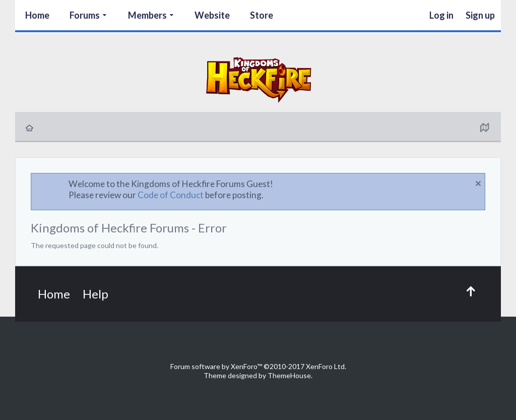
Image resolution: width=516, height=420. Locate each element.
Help (95, 294)
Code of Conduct (171, 195)
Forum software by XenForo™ (258, 366)
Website (212, 15)
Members (147, 15)
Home (37, 15)
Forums (85, 15)
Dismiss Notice (478, 184)
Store (262, 15)
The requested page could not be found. (94, 245)
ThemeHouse (289, 375)
